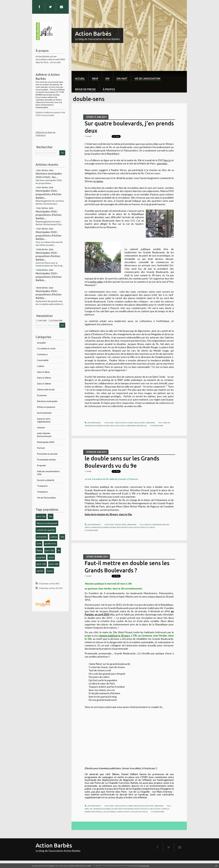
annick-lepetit (124, 812)
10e (62, 537)
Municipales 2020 (46, 442)
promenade (129, 809)
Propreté (41, 465)
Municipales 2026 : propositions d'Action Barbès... (49, 194)
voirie (51, 557)
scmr (39, 543)
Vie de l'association (147, 79)
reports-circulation (131, 527)
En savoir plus (144, 866)
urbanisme (131, 426)
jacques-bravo (110, 812)
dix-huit (122, 79)
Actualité (41, 343)
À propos (109, 89)
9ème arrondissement (47, 523)
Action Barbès (93, 34)
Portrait (41, 448)
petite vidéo (96, 282)
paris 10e (41, 516)
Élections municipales (47, 401)
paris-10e (41, 564)
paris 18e (50, 550)
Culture (41, 366)
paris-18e (54, 564)
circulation (120, 426)
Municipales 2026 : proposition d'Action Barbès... (48, 256)
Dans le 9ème (43, 372)
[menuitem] (80, 76)
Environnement (44, 413)
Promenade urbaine (46, 459)
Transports (42, 486)
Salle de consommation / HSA (49, 473)
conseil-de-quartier (46, 530)
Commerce (42, 354)
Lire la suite (55, 62)
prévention (42, 537)
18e (51, 516)
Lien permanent (93, 423)
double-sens (109, 426)
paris (165, 423)
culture (54, 537)
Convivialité (43, 360)
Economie (42, 395)
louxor (50, 571)
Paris (39, 550)
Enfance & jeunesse (46, 407)
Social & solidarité (46, 480)
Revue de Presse (85, 89)
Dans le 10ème (44, 378)
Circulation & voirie (46, 348)
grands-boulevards (94, 426)
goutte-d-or (50, 543)
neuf (95, 79)
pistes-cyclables (148, 527)
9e (59, 550)
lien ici (167, 160)
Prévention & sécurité (47, 454)
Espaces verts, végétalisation (44, 420)
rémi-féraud (97, 812)
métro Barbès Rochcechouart (44, 435)
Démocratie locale (46, 389)
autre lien (162, 163)
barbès (40, 571)
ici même (98, 181)
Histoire (41, 427)
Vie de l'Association (46, 498)
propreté (41, 557)
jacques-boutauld (139, 812)
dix (107, 79)
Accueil (80, 79)
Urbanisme (42, 492)
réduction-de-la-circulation (147, 809)
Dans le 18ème (44, 383)
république (142, 426)
